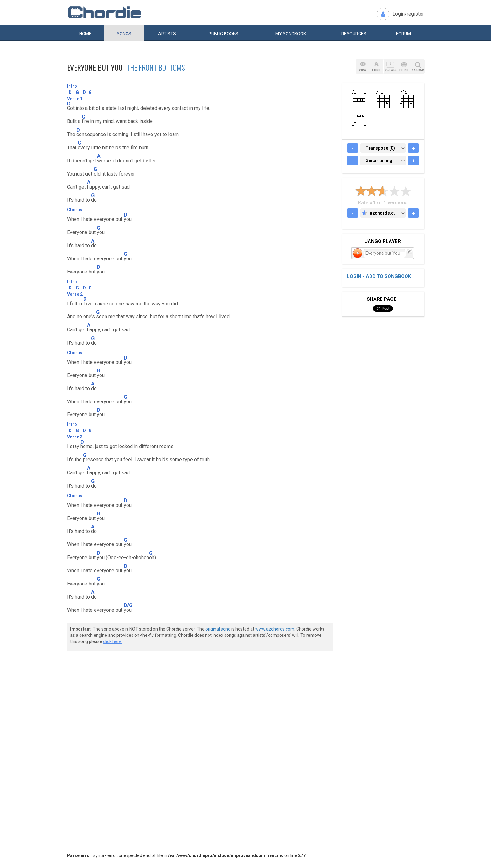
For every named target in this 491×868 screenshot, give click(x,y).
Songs (124, 34)
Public (223, 34)
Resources (354, 34)
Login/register (408, 14)
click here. (113, 641)
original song (218, 629)
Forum (403, 34)
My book (291, 34)
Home (85, 34)
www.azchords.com (275, 629)
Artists (167, 34)
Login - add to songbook (379, 276)
